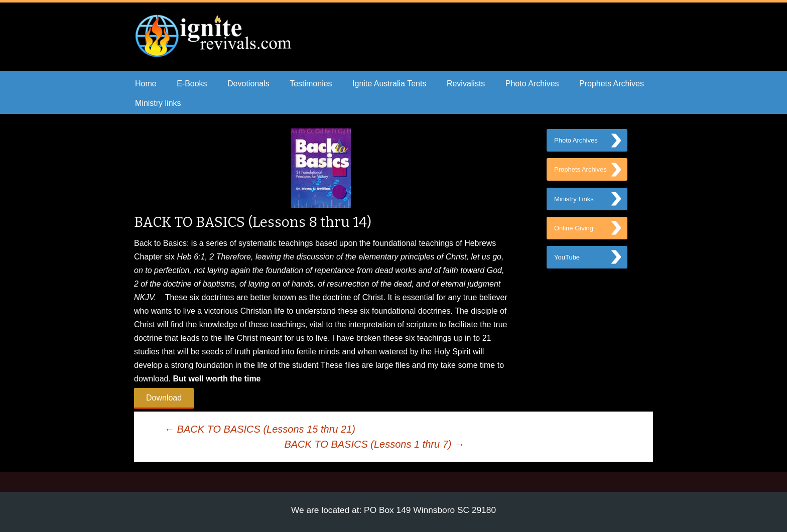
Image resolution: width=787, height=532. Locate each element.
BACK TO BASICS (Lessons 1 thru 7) (374, 444)
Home (146, 84)
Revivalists (466, 84)
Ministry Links (574, 204)
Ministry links (158, 103)
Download (164, 398)
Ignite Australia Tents (389, 84)
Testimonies (311, 84)
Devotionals (248, 84)
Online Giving (574, 234)
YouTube (567, 265)
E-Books (192, 84)
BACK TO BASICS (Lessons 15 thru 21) (260, 429)
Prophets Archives (612, 84)
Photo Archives (532, 84)
